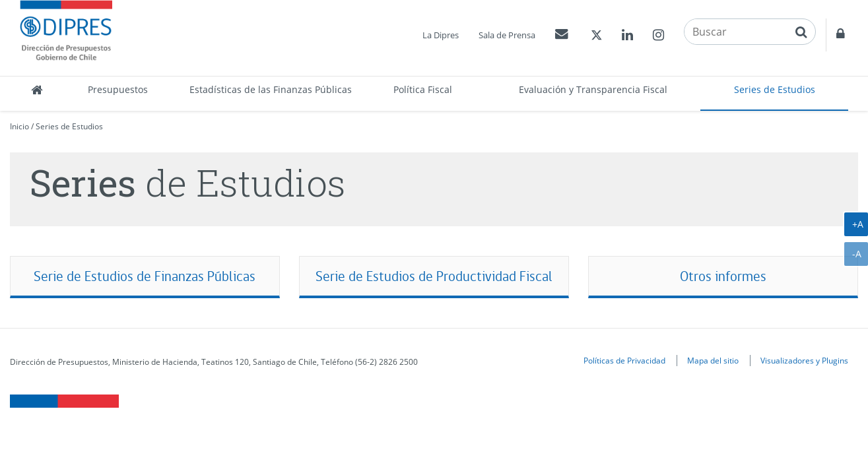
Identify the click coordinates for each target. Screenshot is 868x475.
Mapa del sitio (713, 360)
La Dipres (441, 35)
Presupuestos (118, 89)
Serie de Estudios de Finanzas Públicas (145, 276)
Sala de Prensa (507, 35)
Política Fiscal (423, 89)
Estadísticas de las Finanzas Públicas (271, 89)
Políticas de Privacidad (624, 360)
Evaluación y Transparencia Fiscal (593, 89)
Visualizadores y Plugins (804, 360)
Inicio (19, 126)
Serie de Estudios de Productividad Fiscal (434, 276)
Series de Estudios (775, 89)
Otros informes (723, 276)
